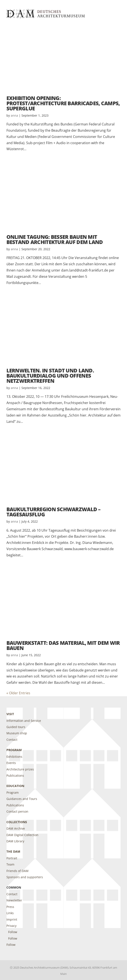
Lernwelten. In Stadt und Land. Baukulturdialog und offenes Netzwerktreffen (50, 376)
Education (15, 786)
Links (10, 913)
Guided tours (16, 727)
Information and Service (24, 721)
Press (10, 907)
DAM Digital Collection (22, 835)
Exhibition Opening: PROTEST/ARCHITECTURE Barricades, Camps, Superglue (63, 103)
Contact (12, 740)
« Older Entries (18, 693)
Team (10, 864)
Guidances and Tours (22, 799)
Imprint (12, 919)
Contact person (17, 811)
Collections (17, 822)
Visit (10, 714)
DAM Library (15, 841)
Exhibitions (14, 757)
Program (14, 750)
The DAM (13, 851)
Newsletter (14, 900)
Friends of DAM (17, 871)
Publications (15, 776)
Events (11, 763)
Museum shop (17, 733)
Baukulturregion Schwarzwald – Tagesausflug (54, 512)
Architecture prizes (20, 769)
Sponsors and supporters (25, 877)
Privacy (11, 926)
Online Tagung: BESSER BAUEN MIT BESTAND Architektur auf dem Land (55, 239)
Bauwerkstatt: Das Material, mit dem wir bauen (63, 645)
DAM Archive (16, 828)
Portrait (12, 858)
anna (14, 115)
